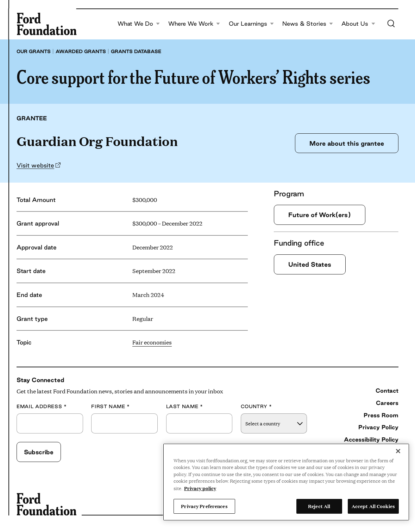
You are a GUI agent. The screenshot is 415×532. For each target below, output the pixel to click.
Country (256, 407)
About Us (358, 24)
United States (310, 264)
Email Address (42, 407)
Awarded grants (81, 51)
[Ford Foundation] (46, 24)
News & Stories (308, 24)
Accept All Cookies (373, 506)
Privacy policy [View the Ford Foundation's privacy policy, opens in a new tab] (200, 488)
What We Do (139, 24)
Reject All (319, 506)
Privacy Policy (378, 427)
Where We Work (194, 24)
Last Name (185, 407)
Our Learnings (251, 24)
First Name (111, 407)
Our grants (34, 51)
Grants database (136, 51)
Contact (387, 391)
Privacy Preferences (204, 506)
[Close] (398, 451)
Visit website (35, 165)
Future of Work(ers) (320, 215)
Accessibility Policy (371, 439)
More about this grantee (347, 143)
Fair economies (152, 342)
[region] (286, 482)
